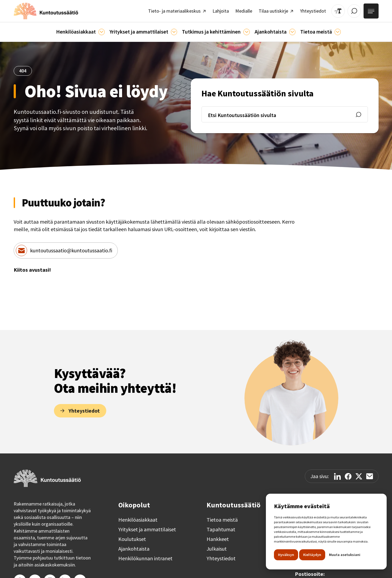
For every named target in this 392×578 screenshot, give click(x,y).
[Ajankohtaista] (242, 30)
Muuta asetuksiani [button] (345, 555)
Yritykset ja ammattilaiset (147, 527)
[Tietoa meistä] (328, 30)
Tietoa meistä (222, 517)
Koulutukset (132, 536)
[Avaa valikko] (372, 10)
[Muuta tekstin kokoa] (342, 10)
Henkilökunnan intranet (145, 556)
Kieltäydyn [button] (312, 555)
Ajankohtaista (134, 546)
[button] (88, 30)
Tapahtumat (221, 527)
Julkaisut (217, 546)
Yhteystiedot (221, 556)
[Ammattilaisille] (175, 30)
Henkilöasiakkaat (138, 517)
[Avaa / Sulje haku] (356, 10)
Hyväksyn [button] (286, 555)
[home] (42, 10)
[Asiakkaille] (107, 30)
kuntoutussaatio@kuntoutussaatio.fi (71, 248)
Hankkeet (218, 536)
